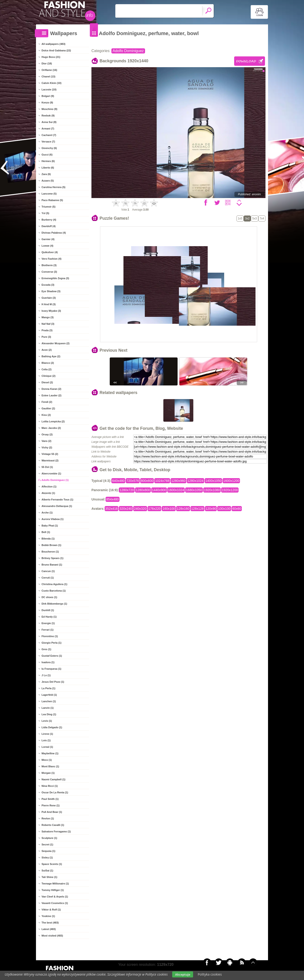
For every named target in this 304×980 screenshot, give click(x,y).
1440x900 (159, 490)
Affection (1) (49, 487)
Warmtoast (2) (50, 460)
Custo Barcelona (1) (54, 591)
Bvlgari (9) (48, 96)
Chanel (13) (48, 76)
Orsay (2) (47, 434)
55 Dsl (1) (47, 467)
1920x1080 (212, 490)
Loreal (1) (47, 747)
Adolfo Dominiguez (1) (55, 480)
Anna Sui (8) (49, 122)
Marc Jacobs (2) (51, 428)
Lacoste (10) (49, 89)
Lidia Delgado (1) (52, 727)
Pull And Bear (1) (52, 812)
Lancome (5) (49, 194)
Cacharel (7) (49, 135)
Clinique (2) (49, 376)
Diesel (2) (47, 382)
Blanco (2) (48, 363)
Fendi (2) (47, 402)
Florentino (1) (50, 636)
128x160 (183, 509)
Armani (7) (48, 129)
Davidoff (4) (49, 226)
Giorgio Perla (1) (52, 643)
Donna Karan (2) (51, 389)
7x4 (262, 219)
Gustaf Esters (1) (52, 656)
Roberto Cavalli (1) (53, 825)
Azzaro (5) (48, 181)
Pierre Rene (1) (51, 805)
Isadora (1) (48, 662)
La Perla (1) (48, 688)
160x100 (169, 509)
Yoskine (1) (48, 916)
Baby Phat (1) (50, 526)
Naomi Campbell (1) (53, 779)
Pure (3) (46, 337)
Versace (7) (48, 142)
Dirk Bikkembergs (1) (54, 604)
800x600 (147, 481)
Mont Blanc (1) (50, 766)
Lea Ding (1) (49, 714)
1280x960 (178, 481)
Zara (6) (46, 174)
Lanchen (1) (49, 701)
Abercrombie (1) (51, 473)
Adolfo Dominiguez (128, 51)
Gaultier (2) (48, 408)
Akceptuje (183, 974)
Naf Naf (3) (48, 324)
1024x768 (162, 481)
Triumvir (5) (49, 207)
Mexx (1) (47, 760)
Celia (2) (47, 369)
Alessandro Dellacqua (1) (57, 506)
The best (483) (50, 923)
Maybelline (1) (50, 753)
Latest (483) (49, 929)
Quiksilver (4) (50, 252)
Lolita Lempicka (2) (53, 421)
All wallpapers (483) (53, 44)
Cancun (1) (48, 571)
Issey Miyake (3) (51, 311)
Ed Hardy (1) (49, 617)
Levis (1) (47, 721)
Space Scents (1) (52, 864)
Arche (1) (47, 513)
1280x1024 (196, 481)
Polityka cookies (210, 974)
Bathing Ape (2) (51, 356)
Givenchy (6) (49, 148)
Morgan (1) (48, 773)
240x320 (140, 509)
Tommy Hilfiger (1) (53, 890)
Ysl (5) (45, 213)
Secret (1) (47, 844)
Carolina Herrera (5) (53, 187)
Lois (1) (46, 740)
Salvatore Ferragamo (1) (56, 831)
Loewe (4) (47, 246)
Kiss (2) (46, 415)
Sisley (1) (47, 857)
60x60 (237, 509)
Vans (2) (46, 441)
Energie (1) (48, 623)
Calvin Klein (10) (52, 83)
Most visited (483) (52, 936)
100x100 (224, 509)
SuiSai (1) (47, 871)
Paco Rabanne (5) (52, 200)
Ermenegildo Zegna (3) (55, 278)
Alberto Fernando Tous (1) (57, 500)
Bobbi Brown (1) (51, 545)
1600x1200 (231, 481)
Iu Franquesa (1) (51, 669)
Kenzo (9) (47, 103)
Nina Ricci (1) (50, 786)
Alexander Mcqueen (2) (55, 343)
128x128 (197, 509)
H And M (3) (49, 304)
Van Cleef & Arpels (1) (55, 897)
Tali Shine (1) (49, 877)
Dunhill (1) (48, 610)
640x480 (118, 481)
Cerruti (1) (48, 578)
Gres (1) (46, 649)
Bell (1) (46, 532)
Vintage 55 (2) (50, 454)
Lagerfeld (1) (49, 695)
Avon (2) (47, 350)
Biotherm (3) (49, 265)
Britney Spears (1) (52, 558)
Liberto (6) (48, 168)
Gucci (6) (47, 155)
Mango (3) (48, 317)
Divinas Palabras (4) (54, 233)
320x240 (126, 509)
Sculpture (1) (49, 838)
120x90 (211, 509)
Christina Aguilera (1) (54, 584)
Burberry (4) (49, 220)
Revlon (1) (48, 818)
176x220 (155, 509)
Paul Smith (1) (50, 799)
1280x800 (143, 490)
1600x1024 (176, 490)
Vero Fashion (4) (52, 259)
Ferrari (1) (47, 630)
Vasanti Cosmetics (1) (55, 903)
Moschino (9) (49, 109)
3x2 (247, 219)
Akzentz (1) (48, 493)
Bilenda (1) (48, 539)
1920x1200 (230, 490)
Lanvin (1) (48, 708)
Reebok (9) (48, 116)
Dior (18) (47, 63)
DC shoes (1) (49, 597)
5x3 (254, 219)
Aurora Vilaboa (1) (53, 519)
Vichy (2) (47, 447)
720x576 (133, 481)
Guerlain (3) (49, 298)
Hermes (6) (48, 161)
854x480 (113, 499)
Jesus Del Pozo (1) (53, 682)
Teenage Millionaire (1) (55, 884)
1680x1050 (194, 490)
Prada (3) (47, 330)
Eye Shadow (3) (51, 291)
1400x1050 (213, 481)
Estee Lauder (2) (52, 395)
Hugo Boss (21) (51, 57)
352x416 (112, 509)
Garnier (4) (48, 239)
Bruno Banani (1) (52, 565)
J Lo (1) (46, 675)
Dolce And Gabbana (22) (56, 50)
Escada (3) (48, 285)
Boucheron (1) (50, 552)
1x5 (240, 219)
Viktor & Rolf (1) (51, 910)
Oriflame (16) (49, 70)
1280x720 (127, 490)
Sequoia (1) (48, 851)
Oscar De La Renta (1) (55, 792)
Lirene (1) (47, 734)
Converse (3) (49, 272)
